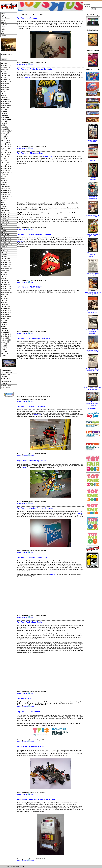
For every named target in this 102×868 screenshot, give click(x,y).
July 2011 (4, 225)
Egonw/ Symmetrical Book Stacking (93, 404)
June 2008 (4, 298)
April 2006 (4, 350)
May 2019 (4, 113)
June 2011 (4, 227)
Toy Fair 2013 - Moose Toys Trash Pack (34, 338)
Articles (3, 27)
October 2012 (5, 195)
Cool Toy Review (6, 379)
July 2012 (4, 201)
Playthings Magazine (93, 215)
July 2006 (4, 344)
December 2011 (6, 215)
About (3, 33)
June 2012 (4, 203)
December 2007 (6, 310)
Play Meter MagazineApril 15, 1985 (93, 235)
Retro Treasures (6, 388)
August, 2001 (93, 256)
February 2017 (5, 141)
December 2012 (6, 191)
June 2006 (4, 346)
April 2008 (4, 302)
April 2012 (4, 207)
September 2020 (6, 105)
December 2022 (6, 81)
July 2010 (4, 248)
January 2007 (5, 332)
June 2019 (4, 111)
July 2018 (4, 121)
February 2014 (5, 163)
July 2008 (4, 296)
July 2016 (4, 151)
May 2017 (4, 139)
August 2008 (5, 294)
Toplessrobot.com (7, 381)
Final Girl (4, 383)
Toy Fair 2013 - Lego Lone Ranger (31, 406)
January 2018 (5, 129)
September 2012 (6, 197)
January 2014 (5, 165)
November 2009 (6, 264)
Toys (2, 16)
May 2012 (4, 205)
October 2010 (5, 242)
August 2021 (5, 89)
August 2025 (5, 69)
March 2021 (5, 97)
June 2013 (4, 179)
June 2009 (4, 274)
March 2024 (5, 73)
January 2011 (5, 236)
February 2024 (5, 75)
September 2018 (6, 119)
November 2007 (6, 312)
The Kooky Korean (7, 372)
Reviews (4, 22)
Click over (27, 77)
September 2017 (6, 131)
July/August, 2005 (93, 294)
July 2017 (4, 135)
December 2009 (6, 262)
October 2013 (5, 171)
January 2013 (5, 189)
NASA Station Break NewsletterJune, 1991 (93, 331)
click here (24, 467)
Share (32, 64)
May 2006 (4, 348)
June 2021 (4, 91)
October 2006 (5, 338)
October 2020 (5, 103)
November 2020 (6, 101)
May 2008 (4, 300)
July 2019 (4, 109)
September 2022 (6, 83)
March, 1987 (93, 217)
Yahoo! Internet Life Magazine (93, 254)
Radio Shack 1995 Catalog (93, 197)
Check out (38, 415)
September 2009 (6, 268)
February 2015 (5, 155)
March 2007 (5, 328)
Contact (3, 36)
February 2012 (5, 211)
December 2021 (6, 85)
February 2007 (5, 330)
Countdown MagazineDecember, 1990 (93, 351)
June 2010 (4, 250)
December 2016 (6, 145)
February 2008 (5, 306)
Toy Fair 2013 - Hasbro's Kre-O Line (32, 557)
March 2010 (5, 256)
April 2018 (4, 125)
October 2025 (5, 67)
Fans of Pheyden (6, 386)
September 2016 (6, 149)
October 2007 (5, 314)
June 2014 (4, 159)
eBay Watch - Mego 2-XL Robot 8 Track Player (37, 799)
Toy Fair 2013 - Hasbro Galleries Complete (35, 508)
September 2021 (6, 87)
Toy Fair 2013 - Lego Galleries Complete (34, 234)
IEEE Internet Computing (93, 292)
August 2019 (5, 107)
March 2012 (5, 209)
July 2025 (4, 71)
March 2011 (5, 233)
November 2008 (6, 288)
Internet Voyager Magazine (93, 160)
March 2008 (5, 304)
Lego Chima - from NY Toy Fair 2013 (32, 461)
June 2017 (4, 137)
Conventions (93, 409)
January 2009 (5, 284)
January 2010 (5, 260)
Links (2, 31)
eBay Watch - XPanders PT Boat (31, 747)
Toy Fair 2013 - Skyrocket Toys (30, 153)
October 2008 (5, 290)
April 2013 (4, 183)
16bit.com (4, 377)
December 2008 (6, 286)
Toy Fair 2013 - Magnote (27, 18)
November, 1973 (93, 313)
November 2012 (6, 193)
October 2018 (5, 117)
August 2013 (5, 175)
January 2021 (5, 99)
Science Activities (93, 311)
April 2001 (4, 356)
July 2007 (4, 320)
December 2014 (6, 157)
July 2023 (4, 77)
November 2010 (6, 240)
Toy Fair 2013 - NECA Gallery (29, 287)
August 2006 (5, 342)
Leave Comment (23, 64)
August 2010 (5, 246)
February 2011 (5, 235)
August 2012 (5, 199)
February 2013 (5, 187)
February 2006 (5, 354)
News (3, 14)
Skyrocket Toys (48, 157)
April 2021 (4, 95)
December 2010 (6, 238)
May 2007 (4, 324)
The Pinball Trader (93, 273)
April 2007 (4, 326)
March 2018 (5, 127)
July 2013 (4, 177)
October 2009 (5, 266)
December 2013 (6, 167)
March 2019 (5, 115)
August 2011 (5, 223)
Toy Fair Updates (24, 698)
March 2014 (5, 161)
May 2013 (4, 181)
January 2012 (5, 213)
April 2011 (4, 231)
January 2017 (5, 143)
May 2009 (4, 276)
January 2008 (5, 308)
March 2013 (5, 185)
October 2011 (5, 219)
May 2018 (4, 123)
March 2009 (5, 280)
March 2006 (5, 352)
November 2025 (6, 65)
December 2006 (6, 334)
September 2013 (6, 173)
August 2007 (5, 318)
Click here (21, 241)
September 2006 (6, 340)
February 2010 (5, 258)
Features (4, 25)
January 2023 (5, 79)
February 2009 (5, 282)
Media (3, 29)
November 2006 (6, 336)
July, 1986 (93, 275)
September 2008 (6, 292)
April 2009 (4, 278)
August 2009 (5, 270)
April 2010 (4, 254)
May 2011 (4, 229)
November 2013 (6, 169)
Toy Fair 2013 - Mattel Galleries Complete (34, 69)
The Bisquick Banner (93, 369)
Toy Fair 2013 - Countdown (28, 712)
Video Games (5, 18)
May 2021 (4, 93)
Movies (3, 20)
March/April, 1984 (93, 371)
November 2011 (6, 217)
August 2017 (5, 133)
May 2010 (4, 252)
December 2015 (6, 153)
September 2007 (6, 316)
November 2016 (6, 147)
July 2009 (4, 272)
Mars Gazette (5, 375)
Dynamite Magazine (93, 178)
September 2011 (6, 221)
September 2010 (6, 244)
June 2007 (4, 322)
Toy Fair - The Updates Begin (29, 622)
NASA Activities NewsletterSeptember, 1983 (93, 389)
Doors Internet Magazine (93, 141)
